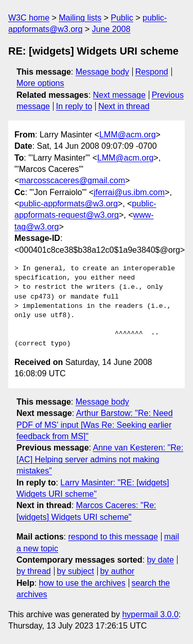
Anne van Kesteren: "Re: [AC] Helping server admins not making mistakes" (100, 459)
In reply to (74, 106)
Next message (119, 95)
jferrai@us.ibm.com (129, 192)
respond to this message (113, 537)
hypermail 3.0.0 (150, 614)
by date (160, 560)
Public (122, 18)
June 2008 (111, 29)
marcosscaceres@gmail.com (72, 180)
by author (117, 571)
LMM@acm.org (128, 135)
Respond (152, 72)
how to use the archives (82, 583)
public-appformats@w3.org (68, 204)
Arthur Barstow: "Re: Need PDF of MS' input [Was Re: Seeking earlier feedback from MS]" (95, 425)
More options (40, 83)
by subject (76, 571)
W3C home (29, 18)
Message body (102, 72)
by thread (34, 571)
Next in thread (124, 106)
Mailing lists (80, 18)
